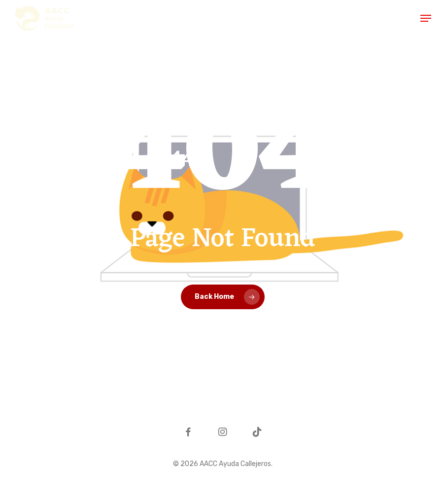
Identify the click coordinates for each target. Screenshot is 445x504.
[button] (426, 18)
